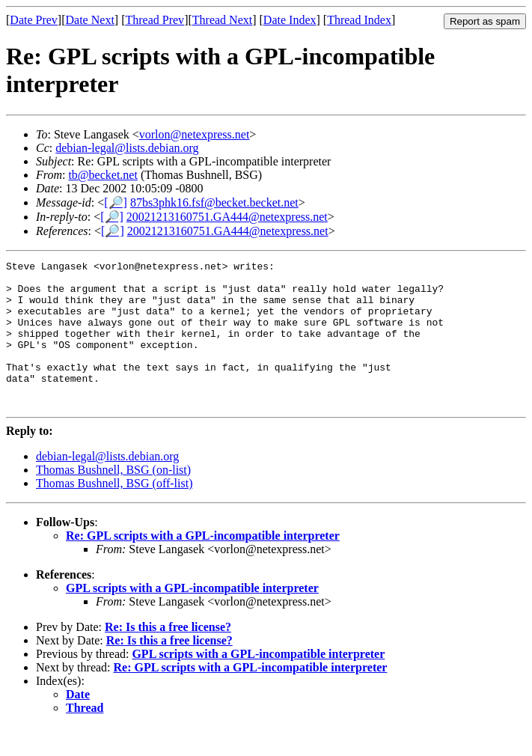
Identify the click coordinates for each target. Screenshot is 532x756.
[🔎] (116, 202)
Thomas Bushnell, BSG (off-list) (114, 512)
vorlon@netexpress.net (195, 134)
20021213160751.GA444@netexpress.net (227, 217)
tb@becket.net (103, 175)
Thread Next (222, 20)
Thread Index (359, 20)
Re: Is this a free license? (168, 656)
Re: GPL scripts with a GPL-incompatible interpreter (203, 565)
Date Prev (34, 20)
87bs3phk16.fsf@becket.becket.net (214, 202)
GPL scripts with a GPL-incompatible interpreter (192, 617)
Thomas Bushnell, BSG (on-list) (113, 499)
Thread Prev (155, 20)
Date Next (90, 20)
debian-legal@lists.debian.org (127, 148)
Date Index (290, 20)
